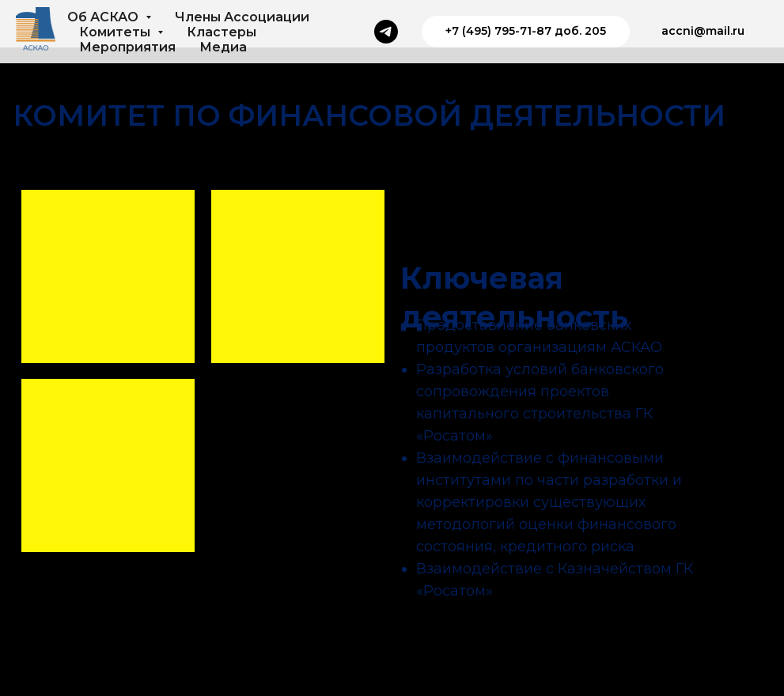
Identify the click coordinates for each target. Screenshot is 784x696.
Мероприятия (127, 47)
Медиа (223, 47)
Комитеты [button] (116, 32)
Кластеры (222, 32)
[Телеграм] (386, 32)
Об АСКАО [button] (104, 17)
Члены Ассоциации (242, 17)
